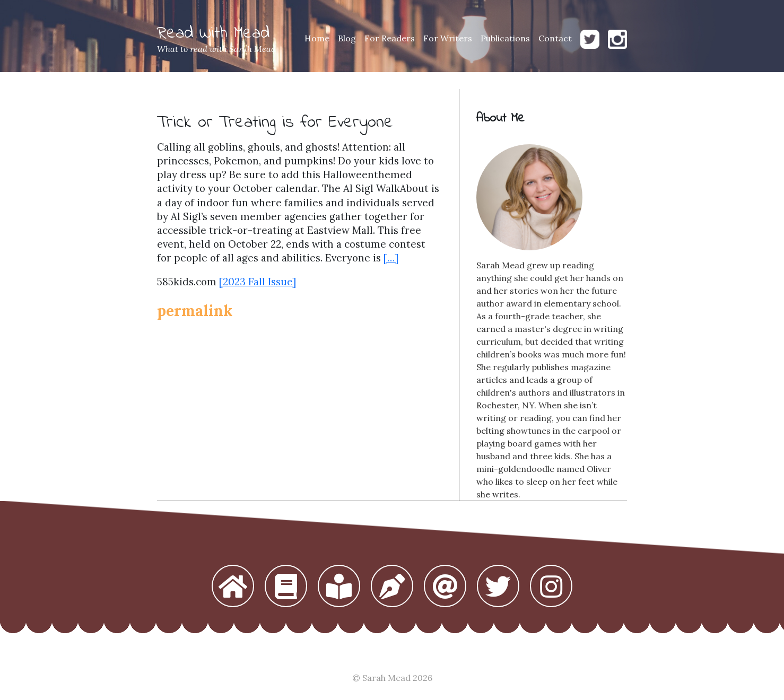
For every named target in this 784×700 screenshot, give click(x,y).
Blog (347, 38)
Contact (555, 38)
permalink (195, 311)
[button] (233, 587)
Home (317, 38)
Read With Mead (213, 34)
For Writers (448, 38)
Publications (505, 38)
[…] (391, 258)
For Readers (390, 38)
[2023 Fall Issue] (258, 282)
